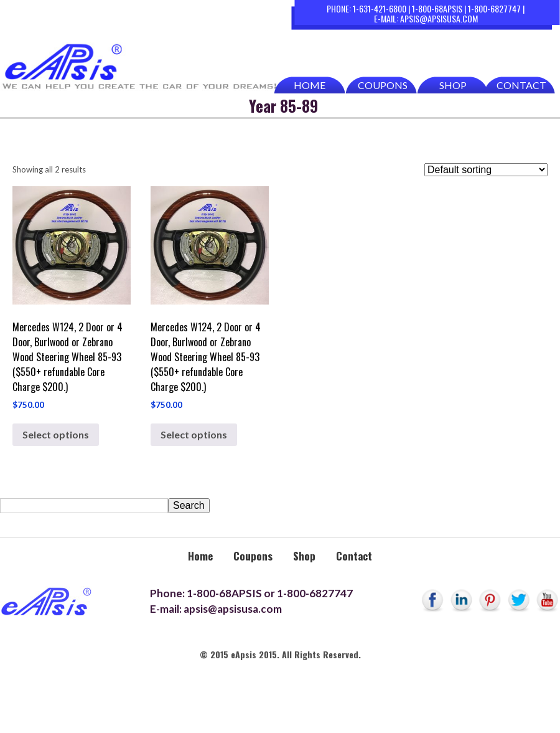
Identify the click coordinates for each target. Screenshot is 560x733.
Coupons (383, 85)
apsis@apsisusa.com (439, 18)
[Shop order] (486, 170)
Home (310, 85)
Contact (521, 85)
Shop (453, 85)
